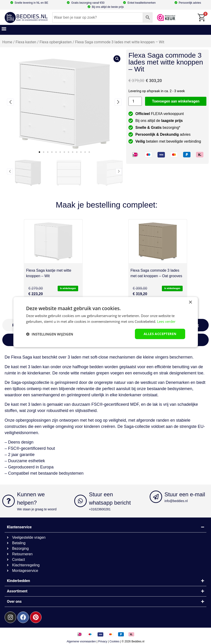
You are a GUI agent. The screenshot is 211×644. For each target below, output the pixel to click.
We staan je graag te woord (37, 509)
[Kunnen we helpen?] (9, 501)
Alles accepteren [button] (160, 334)
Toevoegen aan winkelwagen (176, 101)
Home (7, 42)
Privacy (103, 641)
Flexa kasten (26, 42)
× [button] (190, 302)
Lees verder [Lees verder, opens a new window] (166, 321)
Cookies (114, 641)
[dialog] (106, 322)
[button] (4, 29)
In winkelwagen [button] (68, 288)
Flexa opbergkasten (56, 42)
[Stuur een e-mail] (156, 497)
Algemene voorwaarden (81, 641)
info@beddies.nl (176, 501)
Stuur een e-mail (185, 494)
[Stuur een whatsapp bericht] (80, 501)
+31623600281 (100, 509)
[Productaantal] (135, 101)
